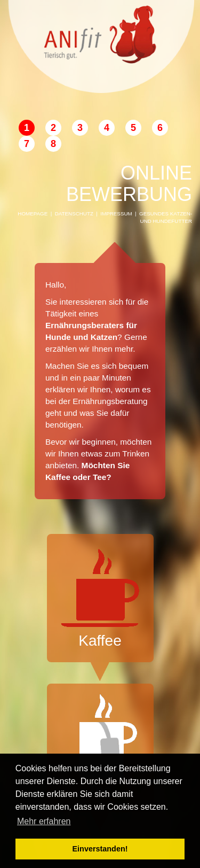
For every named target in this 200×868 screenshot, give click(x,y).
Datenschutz (74, 214)
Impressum (116, 214)
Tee (100, 746)
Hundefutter (173, 221)
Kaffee (100, 597)
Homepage (33, 214)
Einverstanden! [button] (100, 849)
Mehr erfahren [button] (44, 821)
